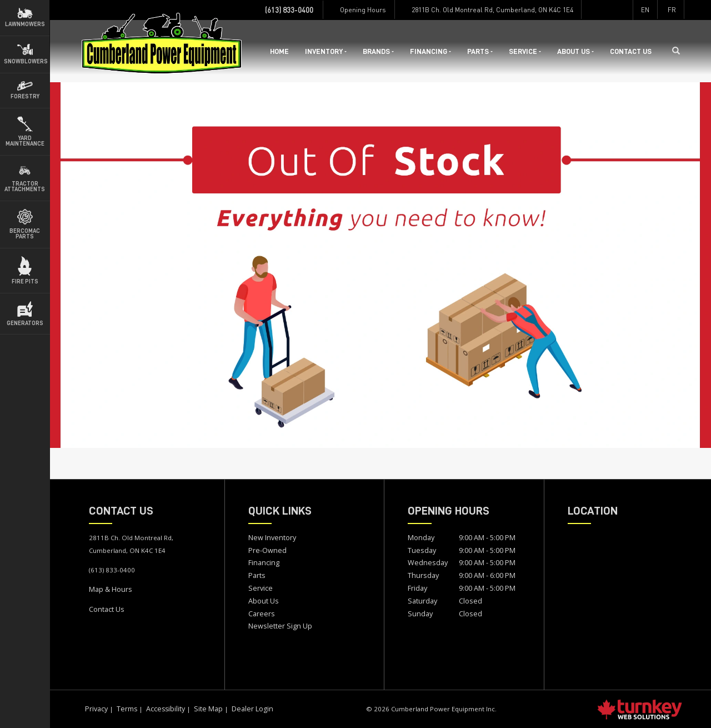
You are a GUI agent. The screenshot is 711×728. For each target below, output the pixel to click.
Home (279, 51)
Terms (127, 709)
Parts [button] (480, 51)
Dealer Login (252, 709)
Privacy (96, 709)
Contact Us (631, 51)
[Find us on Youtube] (623, 10)
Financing (264, 562)
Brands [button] (378, 51)
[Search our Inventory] (680, 51)
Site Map (208, 709)
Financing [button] (430, 51)
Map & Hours (111, 589)
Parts (257, 575)
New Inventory (272, 537)
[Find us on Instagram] (607, 10)
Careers (262, 614)
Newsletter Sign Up (280, 626)
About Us (264, 601)
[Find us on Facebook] (591, 10)
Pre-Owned (267, 550)
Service (261, 588)
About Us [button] (575, 51)
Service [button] (525, 51)
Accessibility (166, 709)
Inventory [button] (326, 51)
